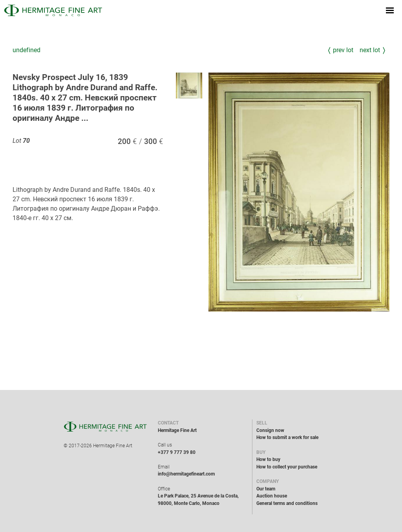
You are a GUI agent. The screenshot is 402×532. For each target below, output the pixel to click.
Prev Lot (343, 50)
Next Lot (370, 50)
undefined (26, 50)
